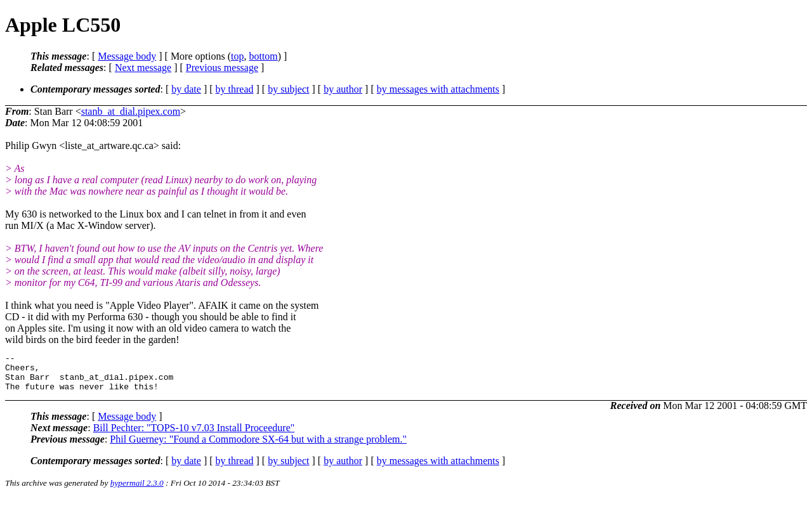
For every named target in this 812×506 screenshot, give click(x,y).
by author (343, 89)
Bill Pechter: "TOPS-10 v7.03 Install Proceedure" (194, 435)
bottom (263, 56)
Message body (127, 56)
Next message (143, 68)
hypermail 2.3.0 (137, 490)
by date (186, 89)
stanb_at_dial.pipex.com (131, 111)
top (237, 56)
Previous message (222, 68)
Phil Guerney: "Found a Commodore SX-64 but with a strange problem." (258, 447)
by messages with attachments (438, 89)
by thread (235, 89)
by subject (288, 89)
